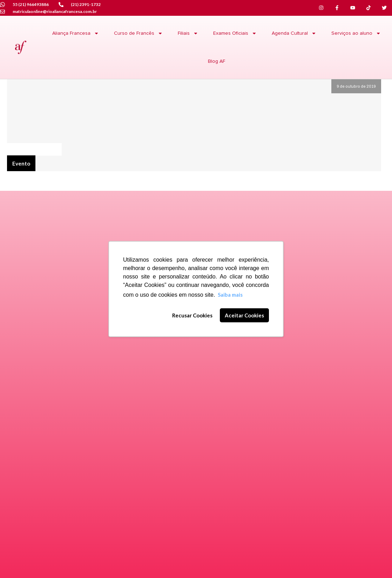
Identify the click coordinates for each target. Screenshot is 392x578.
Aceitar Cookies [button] (244, 315)
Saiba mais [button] (230, 295)
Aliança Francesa (76, 33)
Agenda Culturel (34, 149)
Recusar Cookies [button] (192, 315)
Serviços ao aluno (356, 33)
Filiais (188, 33)
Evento (21, 163)
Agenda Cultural (294, 33)
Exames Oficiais (235, 33)
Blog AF (217, 61)
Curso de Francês (138, 33)
